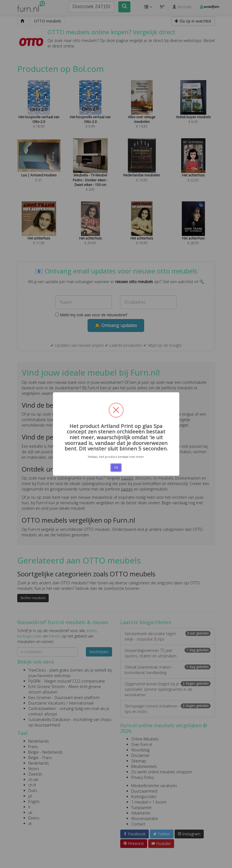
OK (116, 467)
